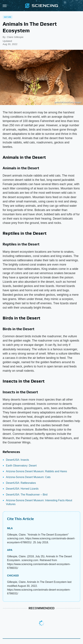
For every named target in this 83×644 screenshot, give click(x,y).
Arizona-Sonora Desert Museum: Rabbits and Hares (36, 471)
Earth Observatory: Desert (21, 466)
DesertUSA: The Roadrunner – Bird (27, 495)
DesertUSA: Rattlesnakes (21, 483)
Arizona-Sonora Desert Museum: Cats (28, 477)
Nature (8, 17)
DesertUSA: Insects (17, 460)
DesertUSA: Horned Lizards (22, 489)
